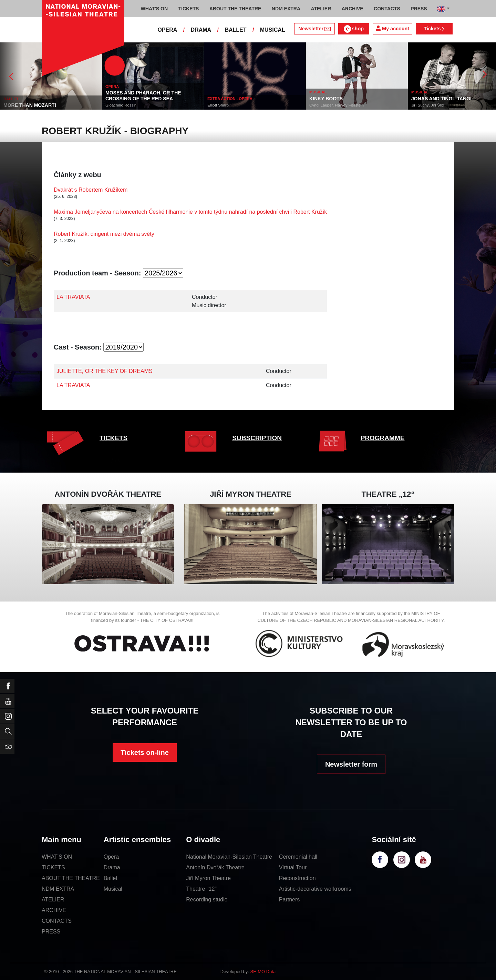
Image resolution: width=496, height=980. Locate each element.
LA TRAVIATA (73, 297)
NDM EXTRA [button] (286, 9)
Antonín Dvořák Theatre (215, 867)
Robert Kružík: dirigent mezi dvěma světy (104, 234)
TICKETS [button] (188, 9)
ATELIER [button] (321, 9)
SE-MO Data (263, 972)
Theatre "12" (201, 889)
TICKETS (113, 438)
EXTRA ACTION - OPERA (230, 99)
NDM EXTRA (58, 889)
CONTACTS (57, 921)
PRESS (51, 932)
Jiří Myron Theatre (208, 878)
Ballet (111, 878)
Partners (289, 900)
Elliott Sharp (218, 105)
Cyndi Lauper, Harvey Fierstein (337, 105)
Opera (111, 857)
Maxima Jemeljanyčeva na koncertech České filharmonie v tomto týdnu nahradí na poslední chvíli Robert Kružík (190, 212)
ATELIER (53, 900)
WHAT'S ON (57, 857)
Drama (112, 867)
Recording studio (207, 900)
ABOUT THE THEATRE (71, 878)
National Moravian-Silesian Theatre (229, 857)
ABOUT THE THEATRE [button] (235, 9)
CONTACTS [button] (387, 9)
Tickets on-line (145, 752)
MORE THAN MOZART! (30, 105)
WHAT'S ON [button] (154, 9)
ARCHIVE (353, 9)
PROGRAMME (383, 438)
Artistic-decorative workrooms (315, 889)
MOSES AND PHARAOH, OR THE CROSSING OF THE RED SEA (143, 96)
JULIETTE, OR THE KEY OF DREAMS (105, 371)
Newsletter (314, 29)
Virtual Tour (293, 867)
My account (392, 28)
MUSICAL (273, 30)
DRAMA (201, 30)
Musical (113, 889)
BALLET (235, 30)
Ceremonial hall (298, 857)
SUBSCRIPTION (257, 438)
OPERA (167, 30)
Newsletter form (351, 764)
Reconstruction (297, 878)
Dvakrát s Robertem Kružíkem (91, 190)
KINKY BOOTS (326, 99)
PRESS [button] (419, 9)
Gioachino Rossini (121, 105)
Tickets (434, 29)
